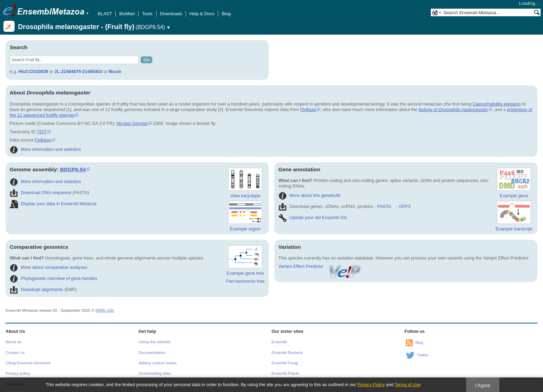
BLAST (105, 14)
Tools (147, 14)
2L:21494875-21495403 (78, 71)
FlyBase (308, 110)
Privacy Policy (371, 385)
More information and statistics (45, 149)
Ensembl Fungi (285, 363)
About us (13, 342)
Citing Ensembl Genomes (28, 363)
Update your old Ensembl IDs (313, 217)
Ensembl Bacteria (287, 353)
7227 (42, 132)
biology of (453, 110)
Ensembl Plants (285, 373)
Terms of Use (407, 385)
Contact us (15, 353)
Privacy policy (18, 373)
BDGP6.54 (73, 169)
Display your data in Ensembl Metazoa (53, 204)
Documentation (152, 353)
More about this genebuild (309, 195)
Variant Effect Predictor (320, 266)
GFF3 (405, 206)
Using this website (155, 342)
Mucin (115, 71)
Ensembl (279, 342)
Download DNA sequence (41, 193)
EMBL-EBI (105, 310)
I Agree (483, 385)
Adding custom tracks (158, 363)
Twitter (423, 355)
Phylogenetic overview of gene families (54, 278)
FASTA (384, 206)
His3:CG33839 (33, 71)
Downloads (171, 14)
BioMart (127, 14)
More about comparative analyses (48, 267)
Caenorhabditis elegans (496, 104)
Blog (226, 14)
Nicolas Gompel (132, 123)
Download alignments (36, 289)
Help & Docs (202, 14)
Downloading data (154, 373)
